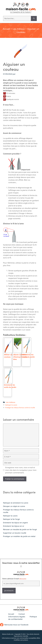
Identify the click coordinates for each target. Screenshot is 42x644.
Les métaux (19, 29)
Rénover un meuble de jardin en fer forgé (20, 529)
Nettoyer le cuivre (11, 405)
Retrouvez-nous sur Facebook (16, 625)
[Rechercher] (34, 18)
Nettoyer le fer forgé (11, 519)
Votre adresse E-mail (14, 579)
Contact (22, 614)
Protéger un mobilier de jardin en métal (19, 536)
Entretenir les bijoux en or (14, 526)
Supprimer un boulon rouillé (15, 533)
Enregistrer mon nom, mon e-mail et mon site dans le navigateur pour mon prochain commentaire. (21, 470)
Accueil (6, 29)
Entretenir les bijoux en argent (15, 523)
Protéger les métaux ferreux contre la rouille (20, 408)
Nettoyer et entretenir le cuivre (16, 503)
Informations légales (17, 617)
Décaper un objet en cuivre (14, 506)
